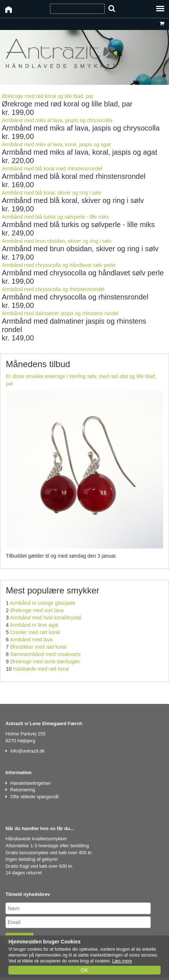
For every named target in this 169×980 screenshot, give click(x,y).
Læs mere (122, 961)
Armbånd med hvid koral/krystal (46, 618)
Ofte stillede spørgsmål (34, 797)
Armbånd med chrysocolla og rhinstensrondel (53, 289)
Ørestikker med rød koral (38, 647)
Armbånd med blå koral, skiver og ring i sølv (51, 193)
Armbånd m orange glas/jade (43, 603)
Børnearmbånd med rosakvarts (45, 654)
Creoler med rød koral (35, 632)
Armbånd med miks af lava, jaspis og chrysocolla (57, 120)
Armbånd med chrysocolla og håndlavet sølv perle (59, 265)
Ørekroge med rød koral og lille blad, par (48, 96)
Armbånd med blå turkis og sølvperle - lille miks (55, 217)
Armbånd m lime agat (34, 625)
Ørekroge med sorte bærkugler (45, 661)
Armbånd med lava (31, 640)
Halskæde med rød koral (41, 669)
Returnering (23, 790)
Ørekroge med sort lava (37, 610)
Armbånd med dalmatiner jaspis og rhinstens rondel (60, 313)
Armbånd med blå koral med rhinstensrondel (52, 169)
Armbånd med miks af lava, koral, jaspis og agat (56, 144)
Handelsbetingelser (30, 783)
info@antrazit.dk (27, 751)
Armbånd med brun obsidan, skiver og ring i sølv (57, 241)
